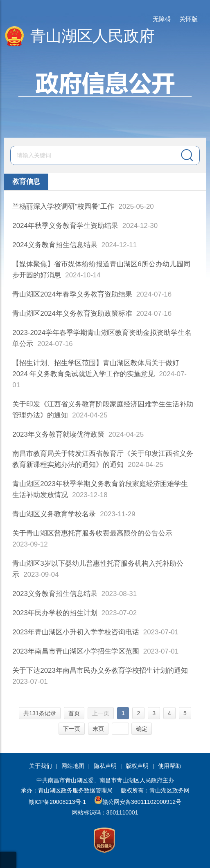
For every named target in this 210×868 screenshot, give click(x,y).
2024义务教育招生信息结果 (55, 245)
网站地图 (73, 766)
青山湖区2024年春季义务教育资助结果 (72, 294)
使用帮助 (169, 766)
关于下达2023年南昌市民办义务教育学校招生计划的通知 (100, 671)
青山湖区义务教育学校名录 (54, 514)
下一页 (72, 729)
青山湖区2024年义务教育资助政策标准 (72, 314)
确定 (142, 729)
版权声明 (137, 766)
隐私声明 (105, 766)
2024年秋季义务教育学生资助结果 (65, 226)
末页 (98, 729)
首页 (74, 713)
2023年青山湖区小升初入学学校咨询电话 (76, 632)
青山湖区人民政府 (93, 36)
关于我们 (41, 766)
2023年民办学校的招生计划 (55, 613)
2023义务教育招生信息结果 (55, 594)
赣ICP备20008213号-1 (57, 802)
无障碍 (162, 19)
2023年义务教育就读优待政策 (58, 434)
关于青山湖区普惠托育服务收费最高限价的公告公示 (92, 533)
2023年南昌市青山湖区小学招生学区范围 (76, 651)
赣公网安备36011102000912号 (142, 802)
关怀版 (189, 19)
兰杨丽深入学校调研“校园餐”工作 (63, 206)
